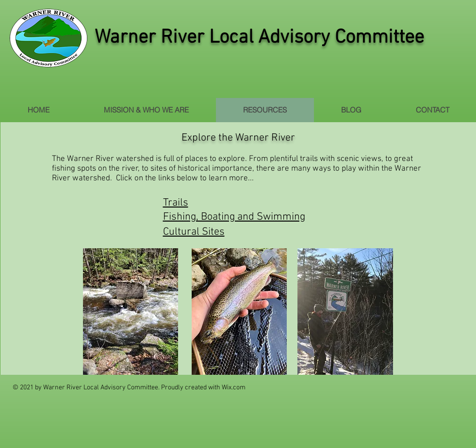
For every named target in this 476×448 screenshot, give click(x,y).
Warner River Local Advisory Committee (259, 38)
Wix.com (234, 388)
